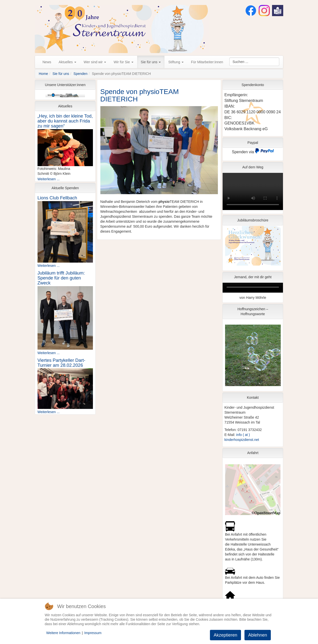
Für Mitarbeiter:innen (207, 62)
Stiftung (176, 62)
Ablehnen (258, 635)
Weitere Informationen (63, 633)
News (47, 62)
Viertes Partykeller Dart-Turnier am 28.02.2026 (61, 363)
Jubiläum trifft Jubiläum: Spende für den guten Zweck (61, 278)
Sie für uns (151, 62)
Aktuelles (67, 62)
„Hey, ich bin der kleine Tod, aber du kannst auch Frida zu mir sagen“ (65, 121)
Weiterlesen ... (49, 179)
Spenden (80, 74)
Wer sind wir (95, 62)
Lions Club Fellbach (57, 198)
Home (43, 74)
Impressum (93, 633)
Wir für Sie (123, 62)
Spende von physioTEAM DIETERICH (140, 95)
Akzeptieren (225, 635)
